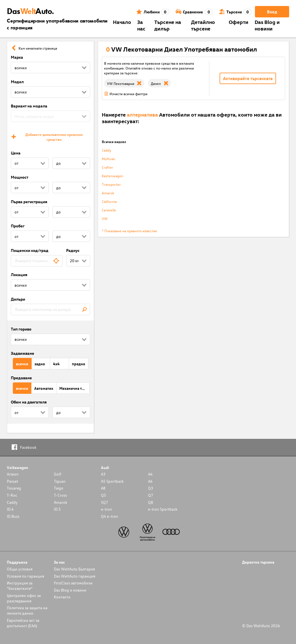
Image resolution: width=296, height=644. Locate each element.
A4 (150, 474)
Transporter (111, 184)
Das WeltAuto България (74, 569)
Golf (58, 474)
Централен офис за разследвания (24, 598)
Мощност (20, 177)
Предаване (21, 378)
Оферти (239, 22)
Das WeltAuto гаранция (75, 576)
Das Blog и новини (267, 25)
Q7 (151, 495)
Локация (19, 275)
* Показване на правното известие (129, 231)
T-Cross (60, 495)
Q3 (151, 488)
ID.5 (57, 509)
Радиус (73, 250)
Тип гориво (21, 329)
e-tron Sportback (163, 509)
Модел (17, 82)
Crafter (108, 167)
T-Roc (12, 495)
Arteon (13, 474)
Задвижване (23, 353)
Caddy (107, 150)
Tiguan (60, 481)
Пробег (18, 226)
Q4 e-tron (110, 516)
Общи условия (20, 569)
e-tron (107, 509)
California (109, 201)
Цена (16, 153)
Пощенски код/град (30, 250)
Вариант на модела (29, 106)
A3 (103, 474)
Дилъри (18, 299)
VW (105, 218)
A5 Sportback (112, 481)
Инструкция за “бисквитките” (20, 586)
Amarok (108, 193)
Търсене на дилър (168, 25)
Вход (272, 12)
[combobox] (37, 261)
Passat (12, 481)
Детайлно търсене (203, 25)
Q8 (151, 502)
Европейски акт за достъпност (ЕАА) (23, 623)
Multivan (109, 159)
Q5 (104, 495)
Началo (122, 22)
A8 (103, 488)
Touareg (14, 488)
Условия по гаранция (26, 576)
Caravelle (109, 210)
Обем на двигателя (29, 402)
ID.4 (10, 509)
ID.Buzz (13, 516)
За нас (141, 25)
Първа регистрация (29, 202)
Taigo (59, 488)
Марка (17, 57)
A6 (150, 481)
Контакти (62, 597)
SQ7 (105, 502)
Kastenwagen (112, 176)
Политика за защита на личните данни (27, 610)
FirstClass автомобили (73, 583)
